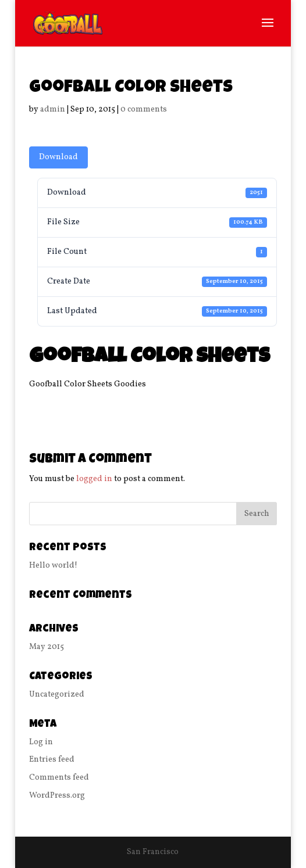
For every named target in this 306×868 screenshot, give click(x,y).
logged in (94, 479)
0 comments (144, 110)
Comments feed (59, 778)
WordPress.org (57, 796)
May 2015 (47, 647)
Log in (41, 742)
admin (53, 110)
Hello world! (53, 566)
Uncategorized (57, 695)
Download (58, 157)
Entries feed (52, 760)
